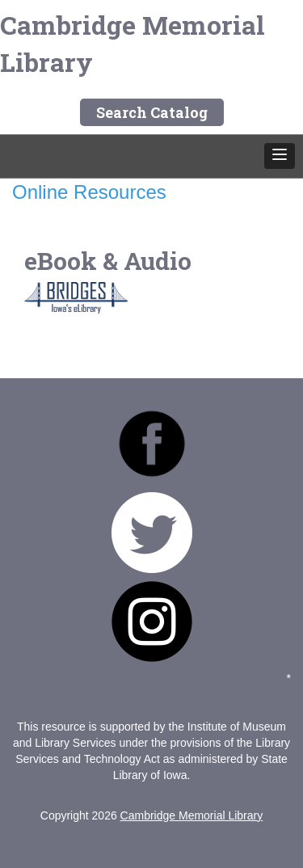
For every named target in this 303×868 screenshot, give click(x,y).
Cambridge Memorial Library (133, 43)
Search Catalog (152, 112)
